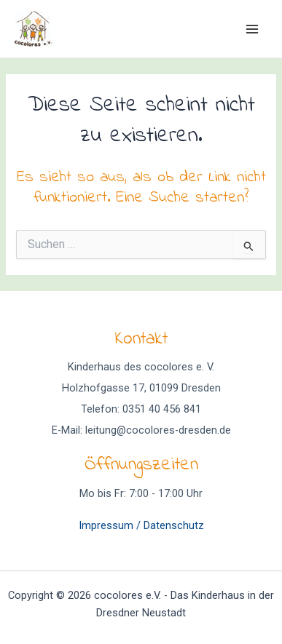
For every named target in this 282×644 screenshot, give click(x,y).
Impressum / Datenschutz (141, 525)
